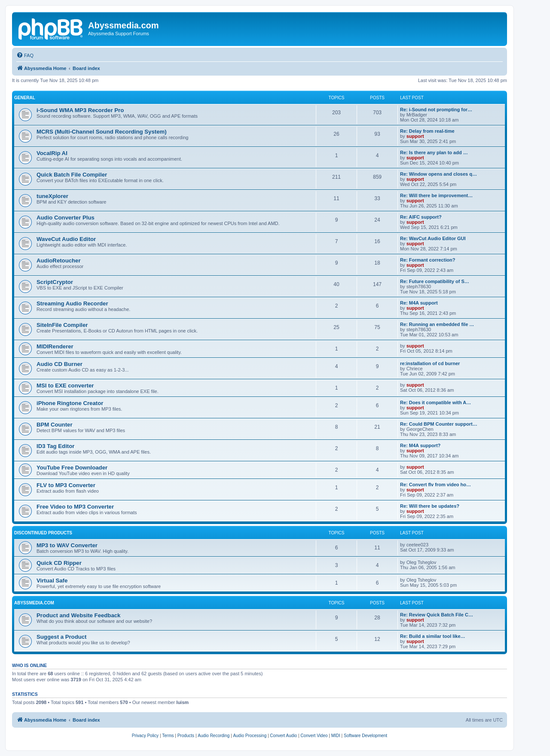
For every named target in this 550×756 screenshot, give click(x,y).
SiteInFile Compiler (62, 325)
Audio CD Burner (60, 364)
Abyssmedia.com (34, 603)
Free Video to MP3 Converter (75, 507)
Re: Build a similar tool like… (433, 636)
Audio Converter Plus (66, 218)
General (25, 98)
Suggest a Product (62, 637)
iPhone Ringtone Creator (70, 403)
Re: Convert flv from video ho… (435, 485)
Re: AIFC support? (421, 217)
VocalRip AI (52, 153)
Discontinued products (43, 533)
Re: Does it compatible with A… (435, 402)
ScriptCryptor (55, 282)
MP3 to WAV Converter (67, 545)
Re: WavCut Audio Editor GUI (433, 238)
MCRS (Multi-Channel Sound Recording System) (102, 132)
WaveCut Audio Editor (66, 239)
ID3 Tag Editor (55, 446)
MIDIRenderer (55, 346)
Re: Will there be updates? (430, 506)
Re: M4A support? (420, 445)
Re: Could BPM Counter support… (439, 424)
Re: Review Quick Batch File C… (437, 615)
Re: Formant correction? (428, 260)
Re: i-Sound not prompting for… (436, 110)
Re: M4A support (419, 303)
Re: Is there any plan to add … (434, 152)
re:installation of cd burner (430, 363)
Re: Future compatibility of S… (435, 281)
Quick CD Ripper (59, 563)
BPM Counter (55, 425)
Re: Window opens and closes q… (438, 174)
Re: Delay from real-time (427, 131)
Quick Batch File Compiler (72, 175)
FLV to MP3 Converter (66, 485)
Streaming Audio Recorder (72, 303)
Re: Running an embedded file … (437, 324)
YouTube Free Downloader (72, 468)
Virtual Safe (52, 581)
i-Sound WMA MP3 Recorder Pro (80, 110)
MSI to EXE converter (65, 386)
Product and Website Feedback (78, 615)
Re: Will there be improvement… (436, 195)
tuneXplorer (52, 196)
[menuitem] (25, 55)
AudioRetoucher (59, 261)
